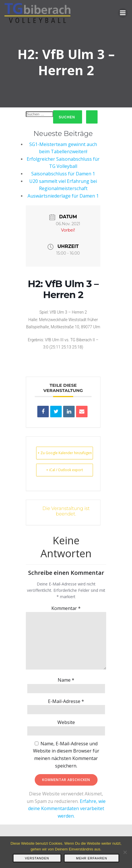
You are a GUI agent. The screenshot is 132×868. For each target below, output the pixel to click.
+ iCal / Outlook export (65, 470)
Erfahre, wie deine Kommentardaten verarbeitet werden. (67, 809)
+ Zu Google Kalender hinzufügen (65, 453)
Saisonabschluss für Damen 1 (63, 174)
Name (66, 680)
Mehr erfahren (92, 858)
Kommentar (66, 608)
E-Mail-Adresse (66, 701)
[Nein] (125, 852)
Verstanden (37, 858)
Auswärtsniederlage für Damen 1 (63, 196)
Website (66, 722)
